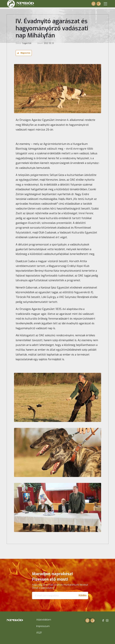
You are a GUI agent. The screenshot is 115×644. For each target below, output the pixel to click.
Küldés (83, 595)
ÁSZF (39, 633)
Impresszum (43, 626)
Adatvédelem (44, 620)
